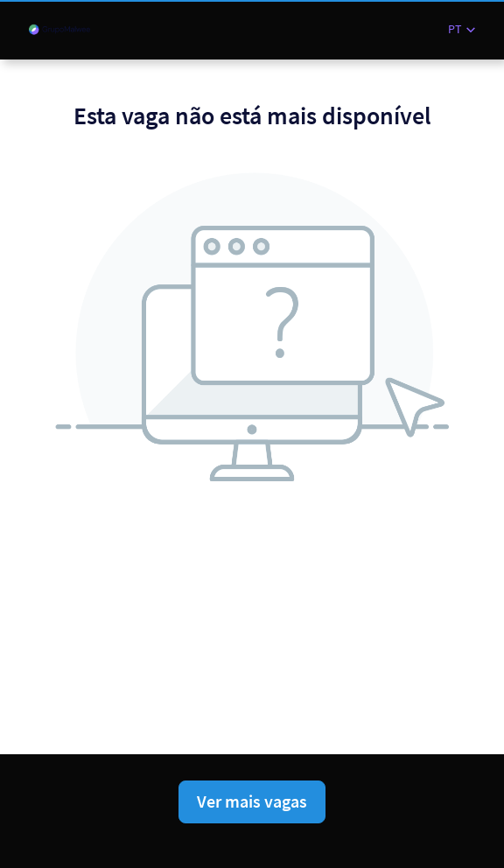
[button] (462, 29)
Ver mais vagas (252, 801)
